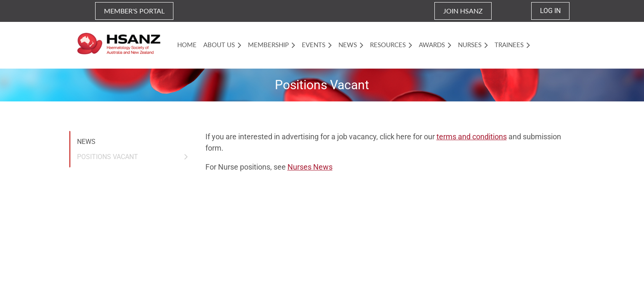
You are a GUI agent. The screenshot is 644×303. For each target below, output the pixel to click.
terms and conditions (472, 137)
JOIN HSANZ (463, 11)
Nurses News (310, 167)
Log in (550, 11)
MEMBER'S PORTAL (134, 11)
